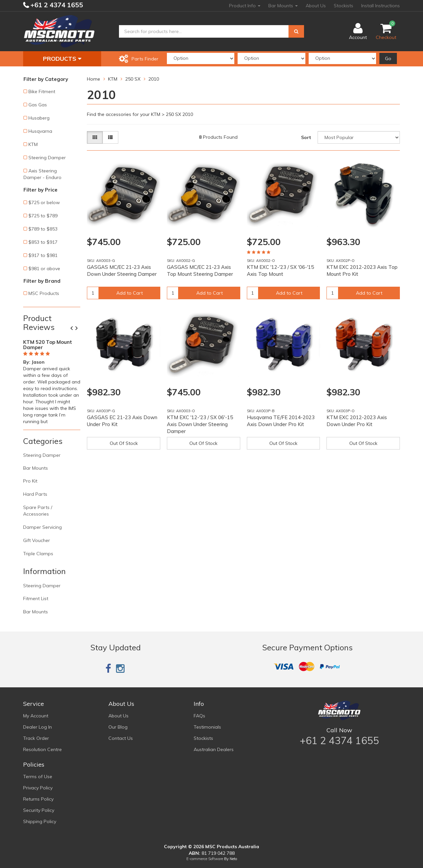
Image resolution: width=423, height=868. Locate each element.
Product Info (245, 6)
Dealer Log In (38, 727)
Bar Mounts (283, 6)
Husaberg (39, 118)
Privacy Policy (38, 788)
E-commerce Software (205, 859)
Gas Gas (38, 105)
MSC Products (44, 293)
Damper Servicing (42, 527)
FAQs (199, 716)
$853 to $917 (43, 242)
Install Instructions (381, 6)
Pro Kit (30, 481)
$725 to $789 (43, 216)
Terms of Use (38, 777)
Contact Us (121, 738)
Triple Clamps (38, 554)
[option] (52, 380)
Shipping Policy (40, 821)
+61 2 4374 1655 (56, 5)
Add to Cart (130, 293)
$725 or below (44, 202)
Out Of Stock (124, 443)
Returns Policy (38, 799)
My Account (36, 716)
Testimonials (207, 727)
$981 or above (44, 269)
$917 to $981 (43, 255)
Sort (306, 137)
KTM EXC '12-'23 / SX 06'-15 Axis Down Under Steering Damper (200, 424)
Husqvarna (40, 131)
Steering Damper (47, 158)
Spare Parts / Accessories (38, 511)
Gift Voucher (37, 540)
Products (62, 59)
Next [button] (79, 329)
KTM (33, 144)
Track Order (36, 738)
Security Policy (39, 810)
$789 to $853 (43, 229)
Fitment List (36, 598)
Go (388, 58)
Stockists (344, 6)
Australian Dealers (214, 749)
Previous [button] (74, 329)
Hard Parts (35, 494)
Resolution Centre (42, 749)
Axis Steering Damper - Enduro (42, 174)
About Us (316, 6)
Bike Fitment (42, 91)
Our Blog (118, 727)
